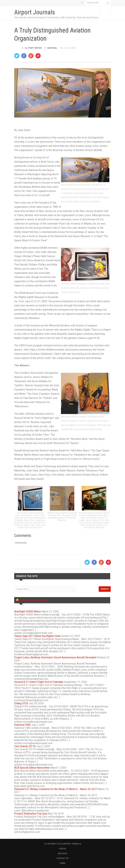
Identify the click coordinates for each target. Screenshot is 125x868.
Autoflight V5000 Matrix (27, 612)
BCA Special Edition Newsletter (32, 768)
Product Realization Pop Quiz (31, 814)
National (52, 48)
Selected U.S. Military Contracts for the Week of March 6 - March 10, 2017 (56, 789)
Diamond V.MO (22, 725)
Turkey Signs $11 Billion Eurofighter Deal (37, 636)
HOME (63, 863)
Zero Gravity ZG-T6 (25, 746)
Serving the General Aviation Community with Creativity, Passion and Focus (56, 17)
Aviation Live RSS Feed (34, 600)
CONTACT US (62, 858)
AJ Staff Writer (33, 48)
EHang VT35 (21, 703)
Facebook (82, 3)
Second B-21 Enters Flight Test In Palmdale (39, 682)
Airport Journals (35, 12)
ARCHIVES (62, 853)
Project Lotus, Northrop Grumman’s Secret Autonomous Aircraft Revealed (55, 657)
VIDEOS (62, 849)
